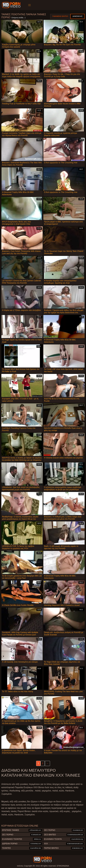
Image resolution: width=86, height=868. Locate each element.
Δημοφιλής (78, 16)
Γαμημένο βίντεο (60, 16)
